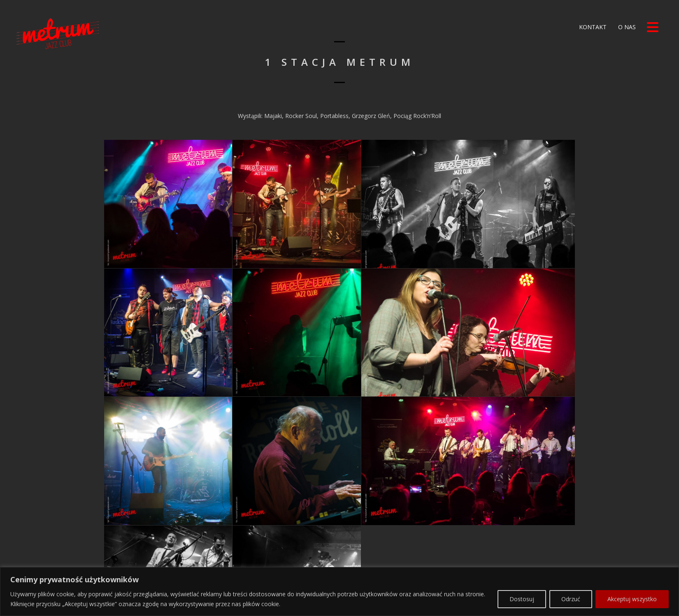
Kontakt (592, 27)
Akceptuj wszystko (632, 577)
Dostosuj (522, 577)
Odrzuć (571, 577)
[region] (339, 570)
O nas (626, 27)
